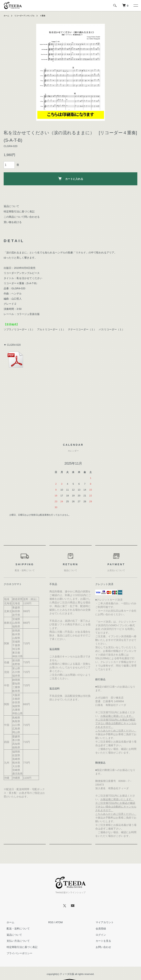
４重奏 (48, 16)
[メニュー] (135, 5)
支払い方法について (15, 941)
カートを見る (100, 941)
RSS (51, 922)
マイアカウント (102, 922)
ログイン (98, 935)
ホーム (7, 16)
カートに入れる (71, 179)
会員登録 (98, 929)
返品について (11, 206)
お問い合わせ (100, 947)
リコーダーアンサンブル (28, 16)
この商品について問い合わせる (22, 217)
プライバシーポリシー (17, 953)
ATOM (59, 922)
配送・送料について (15, 929)
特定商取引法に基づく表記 (19, 211)
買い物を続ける (13, 222)
